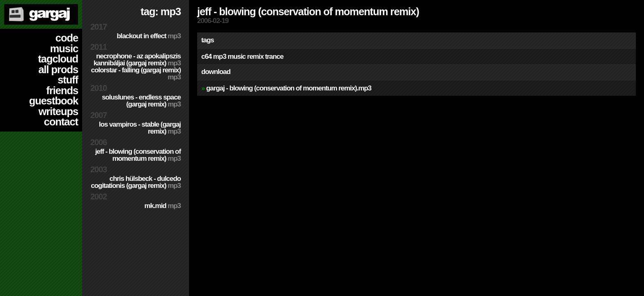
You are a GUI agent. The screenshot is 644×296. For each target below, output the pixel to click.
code (67, 38)
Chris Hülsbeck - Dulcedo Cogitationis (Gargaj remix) (136, 182)
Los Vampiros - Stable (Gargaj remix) (140, 128)
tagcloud (58, 59)
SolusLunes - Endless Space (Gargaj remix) (141, 101)
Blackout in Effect (149, 36)
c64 (206, 57)
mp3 (220, 57)
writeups (58, 111)
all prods (58, 69)
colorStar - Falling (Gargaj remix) (136, 74)
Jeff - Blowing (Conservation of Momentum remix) (138, 155)
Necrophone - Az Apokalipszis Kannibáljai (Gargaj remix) (137, 60)
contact (61, 122)
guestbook (54, 101)
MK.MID (163, 206)
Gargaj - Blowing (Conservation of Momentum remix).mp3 (289, 88)
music (64, 49)
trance (274, 57)
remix (255, 57)
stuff (68, 80)
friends (62, 90)
